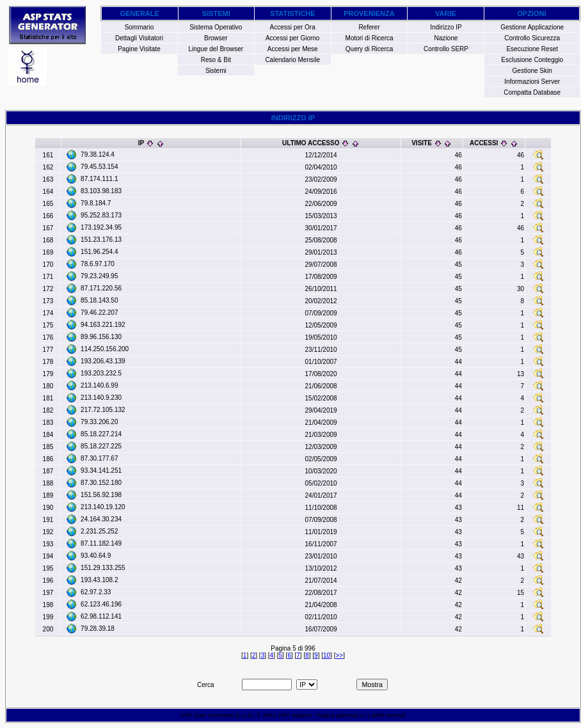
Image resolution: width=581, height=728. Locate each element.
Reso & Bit (216, 60)
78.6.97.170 (98, 264)
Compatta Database (532, 92)
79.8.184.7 (96, 203)
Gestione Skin (532, 71)
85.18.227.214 (101, 434)
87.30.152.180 (101, 483)
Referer (369, 27)
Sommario (139, 27)
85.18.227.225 (101, 446)
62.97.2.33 (96, 592)
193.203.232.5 (101, 373)
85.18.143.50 (99, 300)
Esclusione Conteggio (532, 60)
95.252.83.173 (101, 215)
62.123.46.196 (101, 604)
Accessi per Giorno (292, 38)
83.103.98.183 (101, 191)
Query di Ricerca (369, 49)
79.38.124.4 (98, 154)
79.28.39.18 (98, 629)
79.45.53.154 (99, 167)
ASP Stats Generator (207, 715)
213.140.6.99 (99, 385)
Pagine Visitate (139, 49)
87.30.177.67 (99, 458)
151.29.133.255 (103, 568)
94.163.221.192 (103, 325)
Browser (216, 38)
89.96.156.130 (101, 337)
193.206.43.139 (103, 361)
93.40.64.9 (96, 556)
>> (339, 655)
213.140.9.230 (101, 398)
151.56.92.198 (101, 495)
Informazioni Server (532, 82)
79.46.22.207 (99, 313)
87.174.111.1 (99, 179)
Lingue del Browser (216, 49)
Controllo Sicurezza (532, 38)
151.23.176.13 (101, 240)
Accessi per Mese (293, 49)
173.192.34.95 (101, 227)
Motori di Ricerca (370, 38)
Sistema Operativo (216, 27)
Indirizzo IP (446, 27)
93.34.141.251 (101, 471)
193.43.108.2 (99, 580)
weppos (302, 715)
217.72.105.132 (103, 410)
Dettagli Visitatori (139, 38)
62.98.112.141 (101, 616)
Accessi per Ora (293, 27)
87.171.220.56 (101, 288)
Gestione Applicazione (532, 27)
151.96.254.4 (99, 252)
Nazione (446, 38)
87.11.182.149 (101, 543)
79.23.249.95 (99, 276)
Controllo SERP (446, 49)
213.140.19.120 (103, 507)
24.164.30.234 (101, 519)
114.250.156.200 (105, 349)
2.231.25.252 (99, 531)
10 (327, 655)
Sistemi (216, 71)
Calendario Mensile (292, 60)
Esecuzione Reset (532, 49)
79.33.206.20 (99, 422)
